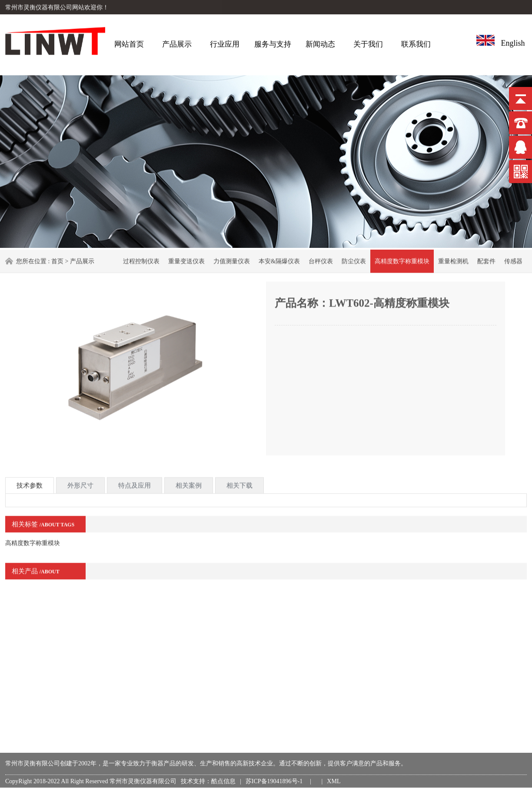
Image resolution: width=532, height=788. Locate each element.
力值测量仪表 (232, 261)
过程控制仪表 (141, 261)
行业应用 (225, 42)
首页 (57, 261)
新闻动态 (320, 42)
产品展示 (177, 42)
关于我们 (368, 42)
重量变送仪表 (186, 261)
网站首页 (129, 42)
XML (334, 781)
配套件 (486, 261)
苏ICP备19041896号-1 (276, 781)
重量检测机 (453, 261)
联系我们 (416, 42)
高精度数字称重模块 (402, 261)
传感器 (513, 261)
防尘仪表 (354, 261)
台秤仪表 (321, 261)
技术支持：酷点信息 (208, 781)
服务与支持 (273, 42)
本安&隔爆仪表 (279, 261)
